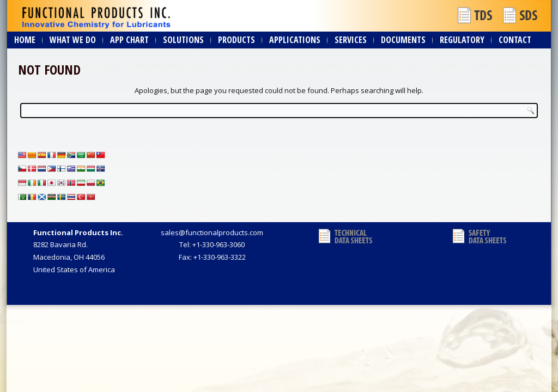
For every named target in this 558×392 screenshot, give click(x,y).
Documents (403, 40)
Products (236, 40)
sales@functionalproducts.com (212, 232)
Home (25, 40)
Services (351, 40)
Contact (515, 40)
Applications (295, 40)
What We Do (73, 40)
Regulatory (462, 40)
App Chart (129, 40)
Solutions (183, 40)
